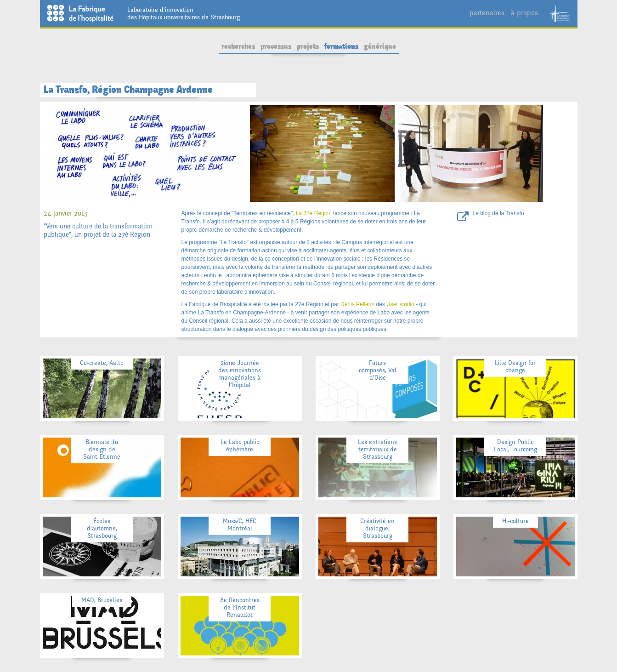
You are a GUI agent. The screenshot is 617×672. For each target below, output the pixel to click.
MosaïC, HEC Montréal (240, 525)
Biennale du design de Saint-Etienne (102, 449)
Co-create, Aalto (102, 363)
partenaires (487, 13)
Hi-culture (515, 521)
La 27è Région (314, 213)
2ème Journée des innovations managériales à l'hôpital (240, 374)
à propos (524, 13)
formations (341, 46)
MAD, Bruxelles (102, 600)
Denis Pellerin (357, 304)
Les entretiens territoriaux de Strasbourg (377, 449)
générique (380, 46)
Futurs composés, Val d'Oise (378, 370)
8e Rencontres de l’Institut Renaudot (240, 607)
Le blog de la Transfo (498, 213)
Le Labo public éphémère (240, 446)
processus (276, 46)
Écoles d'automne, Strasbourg (102, 528)
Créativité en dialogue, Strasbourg (377, 528)
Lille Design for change (515, 367)
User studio (400, 304)
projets (308, 46)
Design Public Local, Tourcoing (515, 446)
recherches (238, 46)
